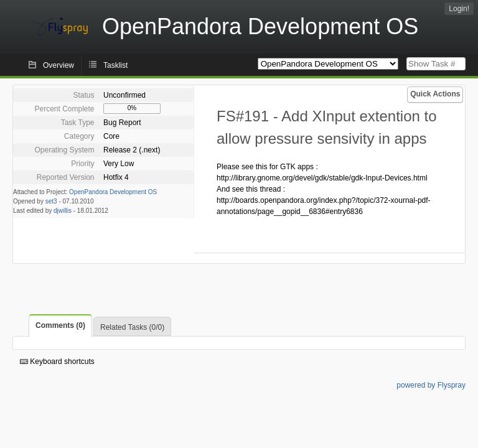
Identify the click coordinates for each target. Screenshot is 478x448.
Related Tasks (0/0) (132, 327)
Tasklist (115, 65)
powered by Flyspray (431, 385)
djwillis (63, 211)
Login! (459, 9)
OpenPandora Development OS (113, 192)
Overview (59, 65)
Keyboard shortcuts (57, 362)
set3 (51, 201)
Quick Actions (435, 94)
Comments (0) (60, 325)
